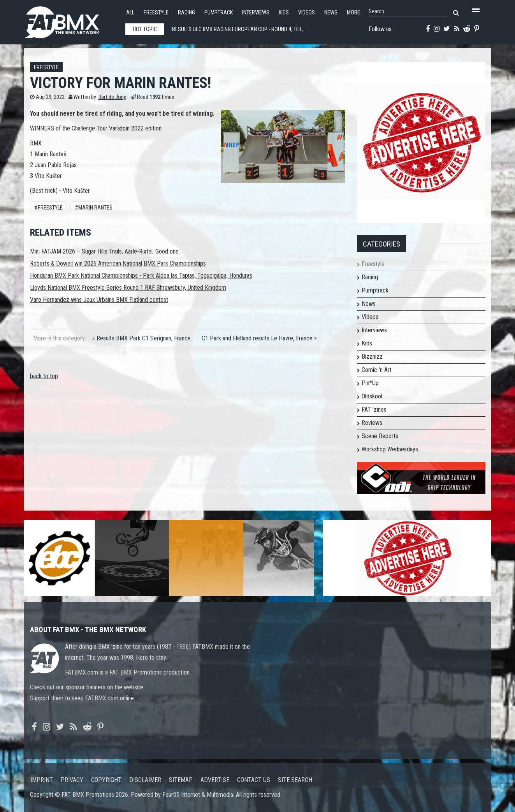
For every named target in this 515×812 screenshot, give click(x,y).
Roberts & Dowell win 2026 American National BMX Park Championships (118, 263)
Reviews (372, 423)
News (331, 13)
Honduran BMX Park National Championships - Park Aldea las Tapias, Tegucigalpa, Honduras (141, 276)
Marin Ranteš (95, 208)
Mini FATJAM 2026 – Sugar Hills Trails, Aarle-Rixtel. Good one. (105, 251)
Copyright (106, 780)
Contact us (254, 780)
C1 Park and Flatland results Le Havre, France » (259, 338)
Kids (284, 13)
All (130, 13)
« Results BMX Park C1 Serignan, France (142, 338)
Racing (186, 13)
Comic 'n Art (377, 370)
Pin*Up (370, 383)
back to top (44, 376)
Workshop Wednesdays (390, 449)
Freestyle (156, 13)
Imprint (42, 780)
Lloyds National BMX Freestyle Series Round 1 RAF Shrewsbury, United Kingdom (128, 288)
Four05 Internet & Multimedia (198, 795)
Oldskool (372, 396)
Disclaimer (145, 780)
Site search (295, 780)
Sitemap (181, 780)
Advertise (215, 780)
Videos (307, 13)
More (353, 13)
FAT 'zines (374, 410)
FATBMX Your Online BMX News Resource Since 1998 (71, 20)
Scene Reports (380, 436)
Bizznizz (372, 357)
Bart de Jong (112, 97)
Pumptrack (219, 13)
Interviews (256, 13)
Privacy (72, 780)
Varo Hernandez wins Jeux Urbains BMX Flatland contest (99, 300)
